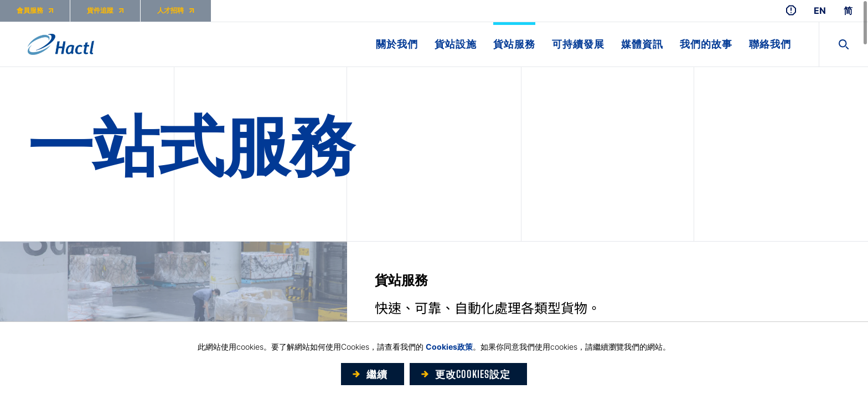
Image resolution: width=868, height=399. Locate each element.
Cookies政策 (449, 347)
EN (820, 11)
